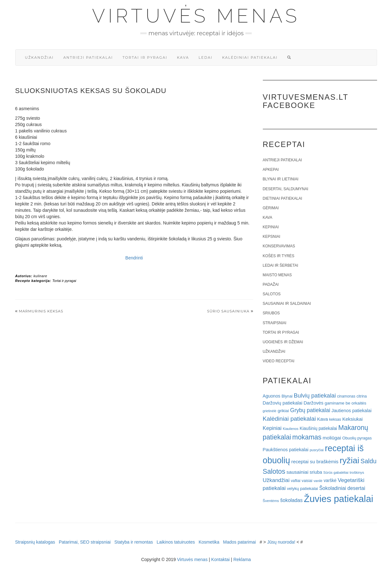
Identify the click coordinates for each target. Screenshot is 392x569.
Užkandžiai (40, 57)
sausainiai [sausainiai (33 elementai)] (298, 472)
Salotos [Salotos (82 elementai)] (274, 472)
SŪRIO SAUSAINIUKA (228, 311)
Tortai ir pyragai (145, 57)
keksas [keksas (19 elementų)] (335, 419)
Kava (183, 57)
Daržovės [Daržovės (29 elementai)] (313, 403)
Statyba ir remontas (133, 542)
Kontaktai (220, 559)
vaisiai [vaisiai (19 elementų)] (307, 481)
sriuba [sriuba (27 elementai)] (316, 472)
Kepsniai (272, 237)
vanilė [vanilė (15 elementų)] (318, 481)
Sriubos (271, 313)
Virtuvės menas (196, 16)
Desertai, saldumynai (286, 189)
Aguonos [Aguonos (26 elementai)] (272, 396)
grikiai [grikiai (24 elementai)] (283, 411)
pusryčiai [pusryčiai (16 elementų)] (317, 450)
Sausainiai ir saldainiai (287, 304)
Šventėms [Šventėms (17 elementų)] (271, 501)
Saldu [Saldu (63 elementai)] (369, 461)
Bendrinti (134, 258)
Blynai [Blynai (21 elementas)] (287, 396)
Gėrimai (271, 208)
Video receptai (279, 361)
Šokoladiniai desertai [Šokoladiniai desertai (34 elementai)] (342, 488)
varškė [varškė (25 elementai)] (330, 481)
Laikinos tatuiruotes (176, 542)
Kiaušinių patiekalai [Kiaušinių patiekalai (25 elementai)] (318, 428)
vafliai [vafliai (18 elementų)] (296, 481)
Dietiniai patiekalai (282, 198)
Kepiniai (271, 227)
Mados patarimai (240, 542)
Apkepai (271, 170)
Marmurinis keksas (41, 311)
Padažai (271, 284)
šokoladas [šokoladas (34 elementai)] (292, 500)
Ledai (206, 57)
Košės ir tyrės (279, 256)
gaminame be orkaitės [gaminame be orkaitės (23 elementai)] (345, 403)
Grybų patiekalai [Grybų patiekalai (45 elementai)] (310, 410)
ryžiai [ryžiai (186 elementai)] (349, 460)
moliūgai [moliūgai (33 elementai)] (332, 438)
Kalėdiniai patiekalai (250, 57)
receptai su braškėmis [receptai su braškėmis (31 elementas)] (315, 462)
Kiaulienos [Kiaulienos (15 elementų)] (291, 429)
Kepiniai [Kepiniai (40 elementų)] (272, 428)
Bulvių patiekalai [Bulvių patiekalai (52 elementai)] (315, 395)
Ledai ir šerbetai (281, 265)
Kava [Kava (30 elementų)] (322, 419)
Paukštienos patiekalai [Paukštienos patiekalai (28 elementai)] (286, 450)
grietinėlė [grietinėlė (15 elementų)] (270, 411)
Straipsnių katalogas (35, 542)
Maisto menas (277, 275)
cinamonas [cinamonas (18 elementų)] (346, 396)
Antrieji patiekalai (88, 57)
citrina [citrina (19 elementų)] (362, 396)
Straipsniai (275, 323)
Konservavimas (279, 246)
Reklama (242, 559)
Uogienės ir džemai (283, 342)
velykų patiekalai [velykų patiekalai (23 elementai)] (302, 489)
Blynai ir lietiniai (281, 179)
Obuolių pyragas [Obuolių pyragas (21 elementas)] (357, 438)
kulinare (40, 276)
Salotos (272, 294)
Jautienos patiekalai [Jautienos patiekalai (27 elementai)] (351, 411)
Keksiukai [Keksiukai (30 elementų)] (353, 419)
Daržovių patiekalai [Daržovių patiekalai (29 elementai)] (283, 403)
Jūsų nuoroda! (281, 542)
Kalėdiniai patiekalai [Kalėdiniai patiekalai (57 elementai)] (289, 419)
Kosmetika (209, 542)
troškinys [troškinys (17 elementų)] (357, 472)
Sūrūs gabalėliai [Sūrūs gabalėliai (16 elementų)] (336, 472)
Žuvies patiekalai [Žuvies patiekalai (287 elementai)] (338, 499)
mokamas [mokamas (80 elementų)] (307, 437)
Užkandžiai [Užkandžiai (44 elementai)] (276, 480)
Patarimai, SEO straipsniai (85, 542)
